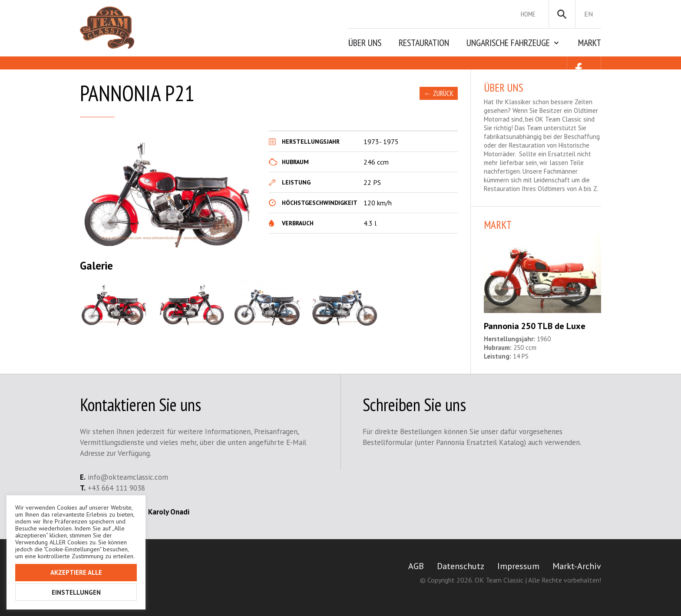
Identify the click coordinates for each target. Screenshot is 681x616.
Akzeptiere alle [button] (76, 572)
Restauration (424, 43)
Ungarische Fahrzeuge (508, 43)
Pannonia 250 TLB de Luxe (535, 326)
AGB (416, 566)
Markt (590, 43)
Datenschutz (461, 566)
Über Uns (365, 43)
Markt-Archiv (577, 566)
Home (528, 14)
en (588, 14)
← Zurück (439, 93)
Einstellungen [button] (76, 592)
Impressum (518, 566)
